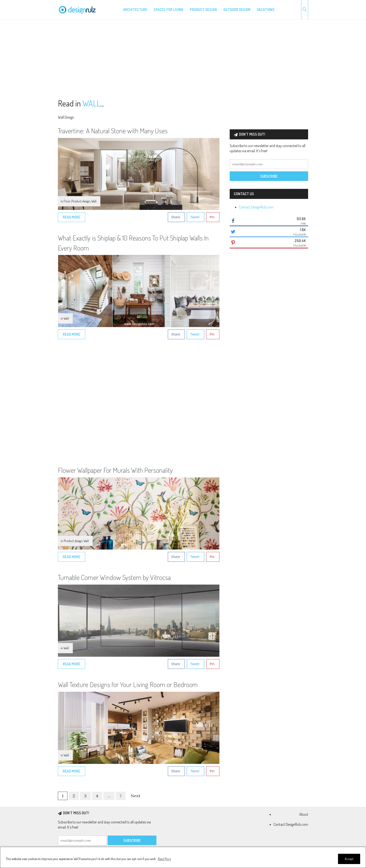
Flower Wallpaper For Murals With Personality (115, 470)
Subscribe (269, 176)
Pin (212, 217)
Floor (67, 201)
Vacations (266, 10)
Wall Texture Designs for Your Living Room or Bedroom (128, 684)
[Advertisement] (183, 59)
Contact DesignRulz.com (256, 207)
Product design (203, 10)
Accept (349, 859)
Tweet (195, 217)
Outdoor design (237, 10)
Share (176, 217)
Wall (94, 201)
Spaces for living (169, 10)
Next (135, 796)
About (304, 814)
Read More (164, 859)
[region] (183, 857)
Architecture (135, 10)
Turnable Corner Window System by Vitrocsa (114, 577)
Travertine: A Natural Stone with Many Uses (113, 131)
